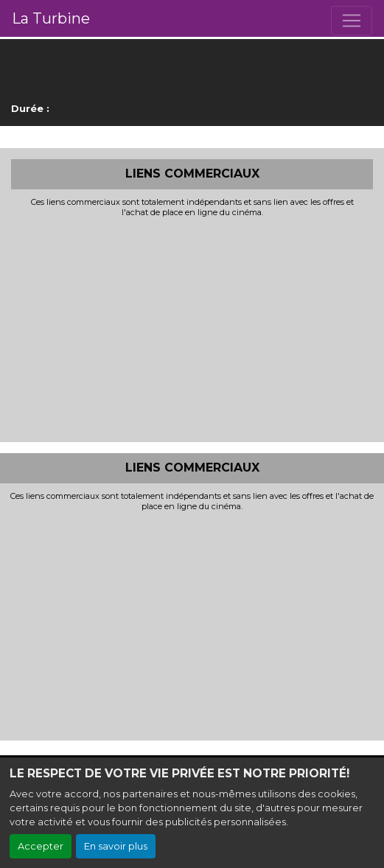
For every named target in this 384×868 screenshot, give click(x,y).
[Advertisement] (192, 328)
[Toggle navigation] (352, 21)
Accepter (41, 846)
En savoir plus (116, 846)
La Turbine (51, 18)
